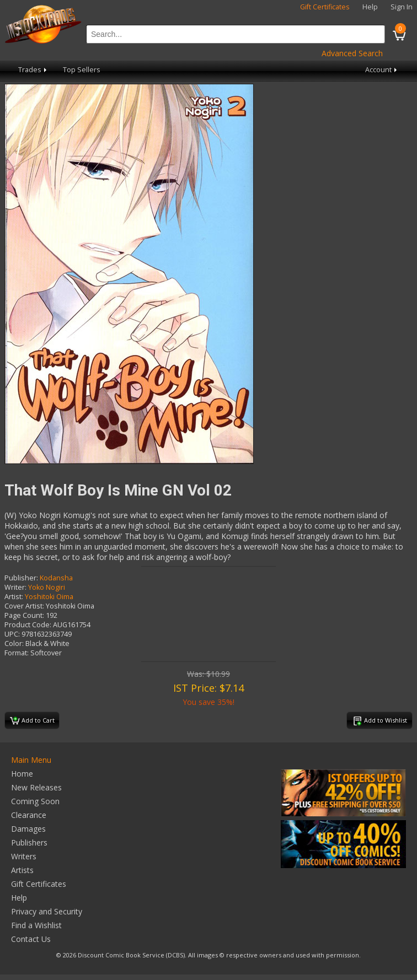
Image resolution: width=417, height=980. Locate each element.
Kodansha (56, 578)
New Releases (36, 787)
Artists (22, 870)
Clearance (29, 815)
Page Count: (24, 615)
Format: (17, 653)
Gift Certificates (325, 7)
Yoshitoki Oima (49, 597)
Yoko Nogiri (47, 587)
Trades (33, 70)
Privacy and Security (47, 911)
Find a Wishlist (36, 925)
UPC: (12, 634)
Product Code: (28, 625)
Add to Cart (32, 721)
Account (382, 70)
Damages (28, 829)
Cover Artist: (24, 606)
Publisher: (21, 578)
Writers (24, 856)
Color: (14, 644)
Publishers (29, 842)
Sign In (402, 7)
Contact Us (31, 939)
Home (22, 774)
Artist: (14, 597)
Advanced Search (352, 53)
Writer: (15, 587)
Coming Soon (35, 801)
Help (370, 7)
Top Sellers (82, 70)
